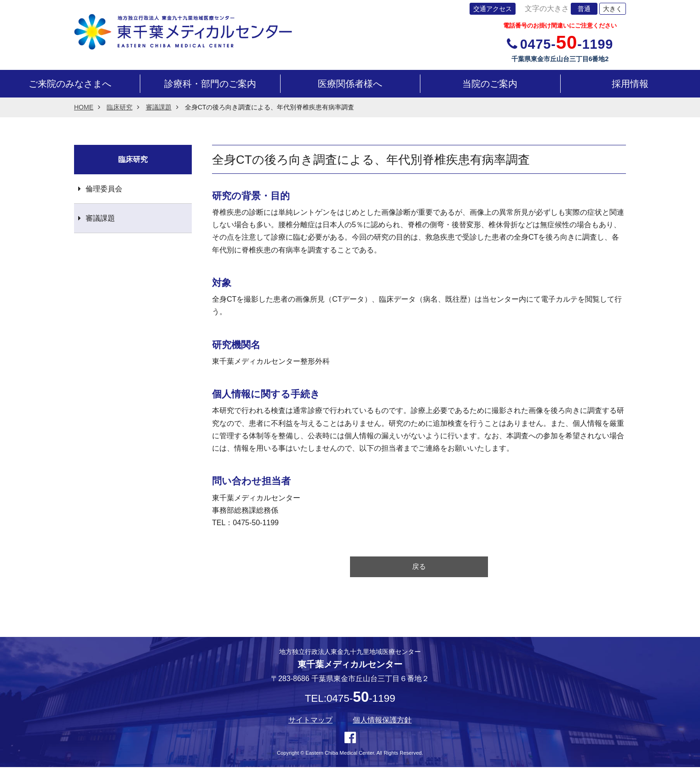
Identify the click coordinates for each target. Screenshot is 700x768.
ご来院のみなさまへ (70, 84)
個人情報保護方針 (382, 721)
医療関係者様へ (350, 84)
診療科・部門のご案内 (210, 84)
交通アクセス (493, 9)
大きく (613, 9)
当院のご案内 (490, 84)
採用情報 (630, 84)
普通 (584, 9)
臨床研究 (120, 107)
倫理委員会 (104, 189)
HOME (84, 107)
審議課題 (159, 107)
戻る (419, 567)
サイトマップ (310, 721)
